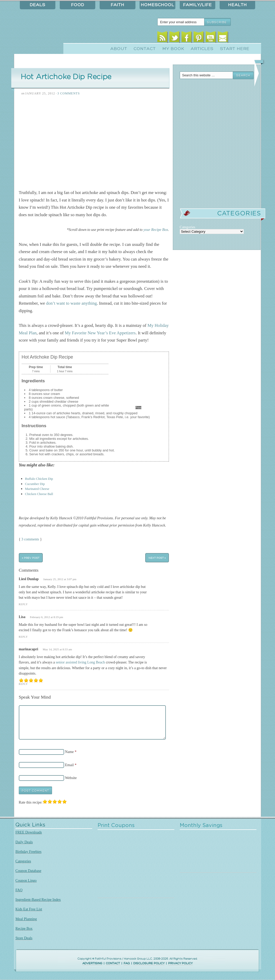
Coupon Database (28, 871)
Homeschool (158, 5)
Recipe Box (24, 928)
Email (223, 38)
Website (71, 778)
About (119, 49)
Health (238, 5)
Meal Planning (26, 919)
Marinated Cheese (37, 489)
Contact (145, 49)
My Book (173, 49)
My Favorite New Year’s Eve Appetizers (100, 333)
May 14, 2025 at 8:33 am (57, 649)
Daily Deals (24, 842)
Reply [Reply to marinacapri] (23, 684)
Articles (202, 49)
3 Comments (69, 93)
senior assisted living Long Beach (80, 662)
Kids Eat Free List (29, 909)
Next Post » (157, 558)
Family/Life (197, 5)
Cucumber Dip (35, 484)
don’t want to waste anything (71, 303)
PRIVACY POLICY (180, 963)
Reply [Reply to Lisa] (23, 637)
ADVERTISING (92, 963)
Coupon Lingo (26, 880)
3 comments (30, 539)
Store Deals (24, 938)
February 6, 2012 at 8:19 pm (46, 617)
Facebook (187, 38)
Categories (23, 861)
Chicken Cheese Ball (39, 494)
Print (138, 408)
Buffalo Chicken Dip (39, 479)
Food (78, 5)
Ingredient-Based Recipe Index (38, 900)
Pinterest (199, 38)
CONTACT (113, 963)
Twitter (174, 38)
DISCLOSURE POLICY (149, 963)
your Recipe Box (156, 230)
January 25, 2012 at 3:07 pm (60, 579)
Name (70, 752)
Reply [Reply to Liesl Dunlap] (23, 604)
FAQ (19, 890)
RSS (162, 38)
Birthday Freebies (28, 852)
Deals (38, 5)
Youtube (211, 38)
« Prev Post (31, 558)
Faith (118, 5)
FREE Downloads (29, 832)
